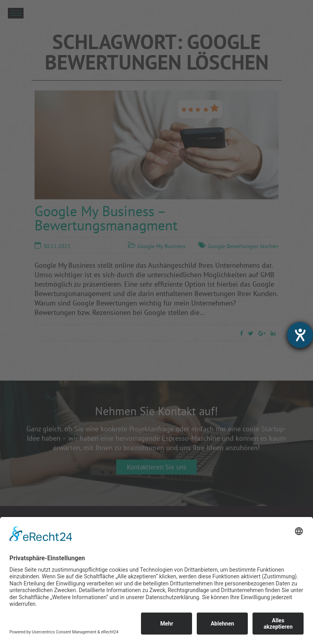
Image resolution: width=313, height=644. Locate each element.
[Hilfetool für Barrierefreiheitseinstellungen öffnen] (300, 335)
